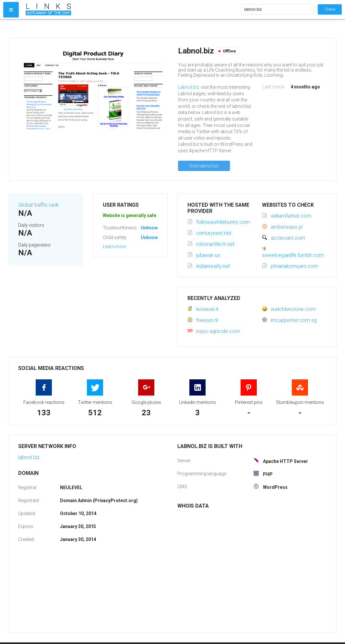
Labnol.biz (188, 87)
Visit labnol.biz (204, 166)
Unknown (151, 228)
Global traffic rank (38, 205)
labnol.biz (29, 457)
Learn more (114, 247)
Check (330, 9)
